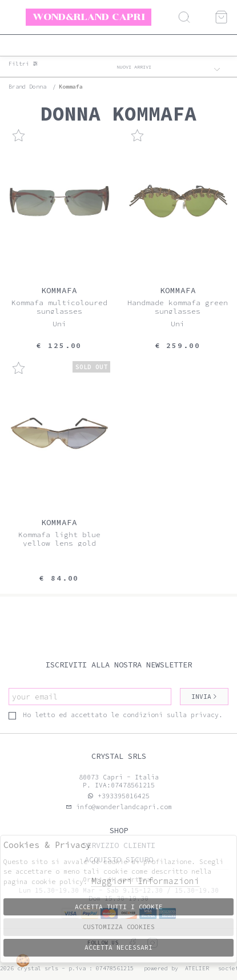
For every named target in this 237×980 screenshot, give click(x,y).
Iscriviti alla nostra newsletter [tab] (119, 665)
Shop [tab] (119, 831)
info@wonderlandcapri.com (122, 807)
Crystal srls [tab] (119, 756)
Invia (204, 697)
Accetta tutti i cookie (119, 907)
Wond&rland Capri (89, 17)
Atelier (197, 968)
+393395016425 (124, 796)
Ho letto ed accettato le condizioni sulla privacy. (116, 715)
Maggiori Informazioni (145, 881)
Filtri (23, 64)
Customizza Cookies (119, 927)
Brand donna (27, 87)
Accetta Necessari (118, 947)
